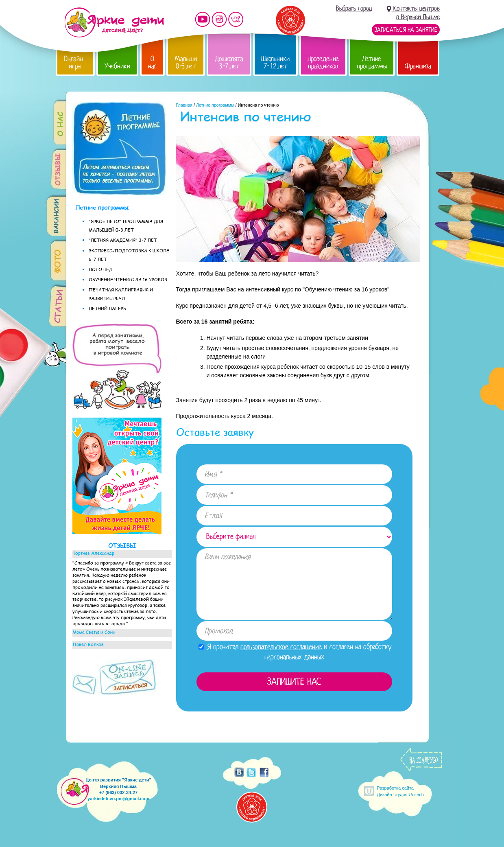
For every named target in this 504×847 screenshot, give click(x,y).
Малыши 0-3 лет (186, 62)
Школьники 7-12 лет (275, 62)
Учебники (117, 66)
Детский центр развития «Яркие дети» (114, 22)
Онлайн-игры (75, 62)
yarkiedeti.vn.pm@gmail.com (118, 799)
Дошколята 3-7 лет (229, 62)
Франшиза (418, 66)
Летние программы (372, 62)
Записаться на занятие (406, 30)
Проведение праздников (323, 62)
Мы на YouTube (203, 19)
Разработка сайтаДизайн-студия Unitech (400, 791)
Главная (184, 105)
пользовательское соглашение (281, 647)
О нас (152, 62)
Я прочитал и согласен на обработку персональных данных (295, 652)
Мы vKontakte (236, 19)
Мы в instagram (219, 19)
